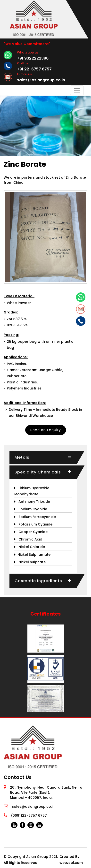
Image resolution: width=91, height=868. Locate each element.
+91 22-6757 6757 (34, 69)
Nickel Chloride (30, 547)
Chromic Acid (28, 539)
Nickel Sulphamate (32, 555)
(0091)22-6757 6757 (29, 815)
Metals (22, 457)
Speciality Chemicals (38, 472)
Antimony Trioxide (32, 502)
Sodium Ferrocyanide (35, 517)
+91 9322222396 (33, 58)
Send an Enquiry (46, 430)
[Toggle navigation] (77, 90)
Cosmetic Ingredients (38, 581)
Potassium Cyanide (33, 524)
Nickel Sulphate (30, 562)
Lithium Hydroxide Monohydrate (32, 491)
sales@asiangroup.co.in (41, 80)
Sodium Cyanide (31, 509)
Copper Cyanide (31, 532)
